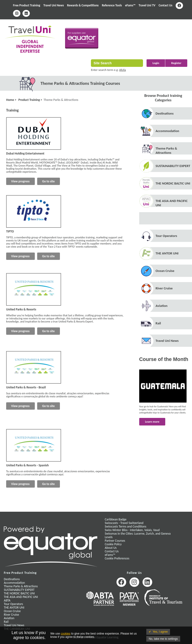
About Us (111, 548)
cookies (66, 634)
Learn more (152, 422)
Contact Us (165, 5)
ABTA (7, 600)
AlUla (123, 70)
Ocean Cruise (165, 271)
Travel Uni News (54, 5)
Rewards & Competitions (83, 5)
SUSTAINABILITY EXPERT (173, 166)
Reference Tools (112, 5)
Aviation (161, 306)
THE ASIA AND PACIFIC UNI (21, 597)
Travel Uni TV (147, 5)
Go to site (48, 181)
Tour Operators (166, 236)
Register (176, 63)
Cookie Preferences (117, 558)
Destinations (165, 113)
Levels (109, 537)
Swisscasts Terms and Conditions (125, 526)
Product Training (29, 100)
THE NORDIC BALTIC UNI (173, 183)
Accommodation (167, 131)
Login (156, 63)
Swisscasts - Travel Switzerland (124, 523)
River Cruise (164, 288)
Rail (158, 323)
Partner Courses (115, 541)
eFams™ (130, 5)
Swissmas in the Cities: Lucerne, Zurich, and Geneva (138, 534)
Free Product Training (27, 5)
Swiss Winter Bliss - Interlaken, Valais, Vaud (132, 530)
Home (10, 100)
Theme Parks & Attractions (61, 100)
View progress (20, 181)
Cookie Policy (113, 544)
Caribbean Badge (116, 519)
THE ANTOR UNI (167, 253)
